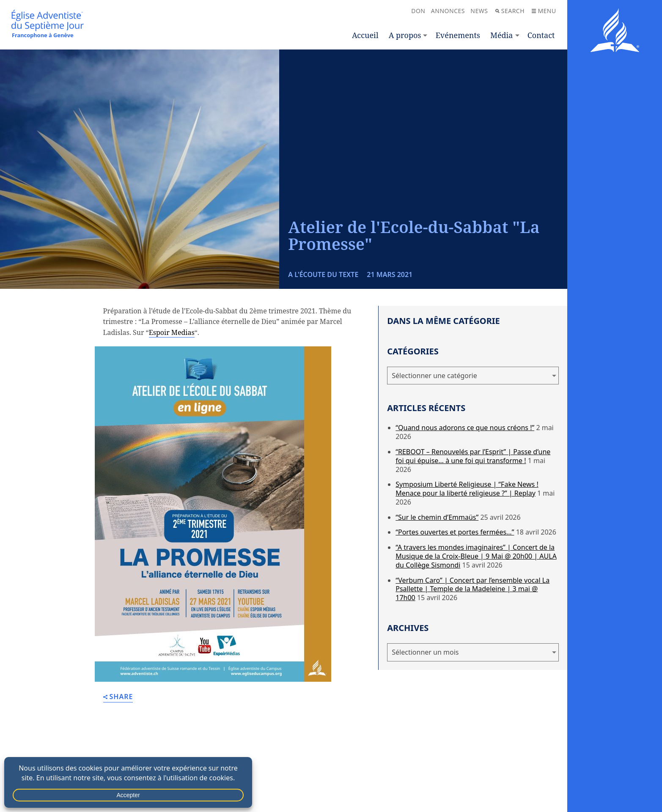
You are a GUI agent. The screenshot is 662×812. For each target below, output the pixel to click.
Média (501, 35)
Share (118, 697)
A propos (405, 35)
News (479, 11)
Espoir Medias (172, 332)
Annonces (448, 11)
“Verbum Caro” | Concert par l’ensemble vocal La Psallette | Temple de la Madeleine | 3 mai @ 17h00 (472, 589)
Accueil (365, 35)
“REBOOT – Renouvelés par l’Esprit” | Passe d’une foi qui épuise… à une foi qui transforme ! (473, 456)
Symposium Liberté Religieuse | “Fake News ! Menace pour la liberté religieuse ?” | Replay (467, 489)
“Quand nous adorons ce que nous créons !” (465, 428)
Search (510, 11)
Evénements (458, 35)
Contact (541, 35)
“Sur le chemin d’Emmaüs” (437, 517)
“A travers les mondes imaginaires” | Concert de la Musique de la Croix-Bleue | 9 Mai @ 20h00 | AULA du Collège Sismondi (476, 556)
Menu (544, 11)
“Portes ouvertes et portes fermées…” (455, 532)
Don (418, 11)
